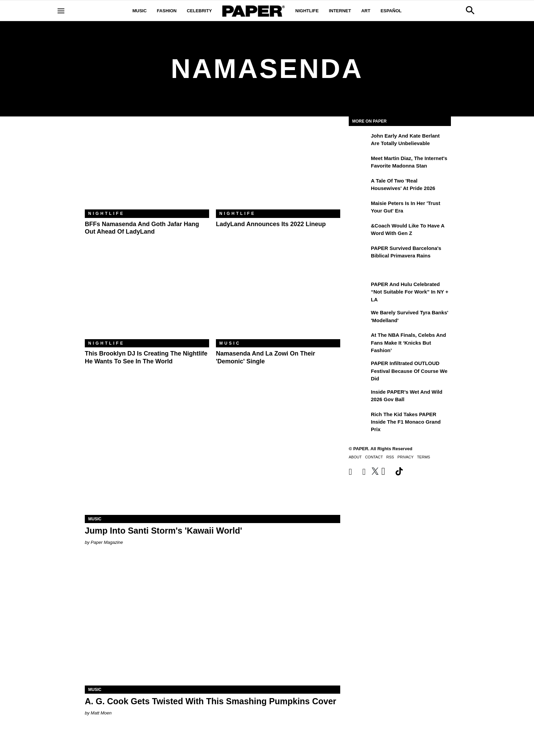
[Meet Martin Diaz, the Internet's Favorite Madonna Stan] (359, 163)
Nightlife (307, 11)
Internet (340, 11)
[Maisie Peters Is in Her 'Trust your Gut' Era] (359, 208)
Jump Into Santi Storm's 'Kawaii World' (163, 531)
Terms (423, 457)
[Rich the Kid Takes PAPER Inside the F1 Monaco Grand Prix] (359, 419)
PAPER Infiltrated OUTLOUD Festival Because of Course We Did (409, 371)
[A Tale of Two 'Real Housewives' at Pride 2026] (359, 186)
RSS (390, 457)
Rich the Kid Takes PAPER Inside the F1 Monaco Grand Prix (406, 422)
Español (391, 11)
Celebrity (199, 11)
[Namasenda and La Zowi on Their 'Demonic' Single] (278, 298)
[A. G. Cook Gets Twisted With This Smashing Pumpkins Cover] (213, 622)
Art (366, 11)
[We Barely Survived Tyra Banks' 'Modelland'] (359, 317)
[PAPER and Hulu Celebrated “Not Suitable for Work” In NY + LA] (359, 289)
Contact (374, 457)
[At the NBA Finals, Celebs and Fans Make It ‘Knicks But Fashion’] (359, 340)
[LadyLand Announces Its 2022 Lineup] (278, 168)
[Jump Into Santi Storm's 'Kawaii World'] (213, 451)
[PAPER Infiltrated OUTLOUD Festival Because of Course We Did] (359, 368)
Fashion (167, 11)
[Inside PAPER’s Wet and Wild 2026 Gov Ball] (359, 397)
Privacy (405, 457)
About (355, 457)
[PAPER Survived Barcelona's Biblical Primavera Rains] (359, 253)
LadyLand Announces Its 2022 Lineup (271, 224)
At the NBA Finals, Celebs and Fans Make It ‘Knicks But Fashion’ (409, 343)
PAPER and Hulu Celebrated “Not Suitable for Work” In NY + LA (410, 292)
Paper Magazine (107, 542)
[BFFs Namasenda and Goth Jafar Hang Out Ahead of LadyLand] (147, 168)
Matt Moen (101, 713)
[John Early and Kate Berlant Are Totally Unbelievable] (359, 141)
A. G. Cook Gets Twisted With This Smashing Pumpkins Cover (210, 701)
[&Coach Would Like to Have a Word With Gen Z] (359, 231)
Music (140, 11)
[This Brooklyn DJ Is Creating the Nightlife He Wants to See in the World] (147, 298)
